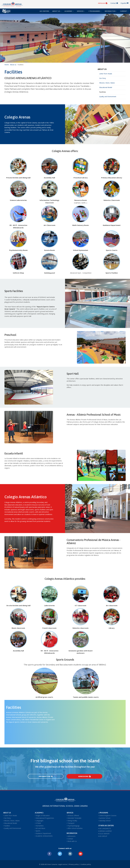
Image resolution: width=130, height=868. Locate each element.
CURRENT (124, 11)
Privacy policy (74, 864)
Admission (103, 3)
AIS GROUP (103, 836)
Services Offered (73, 816)
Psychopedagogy (73, 826)
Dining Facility (72, 821)
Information (46, 776)
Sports (38, 831)
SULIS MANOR (104, 834)
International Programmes (44, 818)
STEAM (38, 823)
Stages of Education (42, 816)
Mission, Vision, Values (107, 83)
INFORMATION (111, 11)
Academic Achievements (44, 836)
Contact (114, 3)
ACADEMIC (69, 11)
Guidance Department (43, 833)
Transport (71, 823)
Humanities (39, 826)
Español (125, 3)
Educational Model (106, 87)
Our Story (103, 78)
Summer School (104, 818)
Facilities (103, 92)
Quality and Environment (108, 97)
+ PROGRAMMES (95, 11)
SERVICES (81, 11)
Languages (39, 821)
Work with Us (72, 841)
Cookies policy (86, 864)
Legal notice (63, 864)
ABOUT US (57, 11)
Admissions (84, 776)
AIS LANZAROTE (105, 828)
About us (13, 65)
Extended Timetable (74, 818)
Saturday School (104, 821)
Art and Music (40, 828)
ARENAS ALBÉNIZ (105, 831)
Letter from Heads (106, 74)
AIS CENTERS (44, 11)
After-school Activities (75, 828)
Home (7, 65)
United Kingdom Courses (107, 816)
